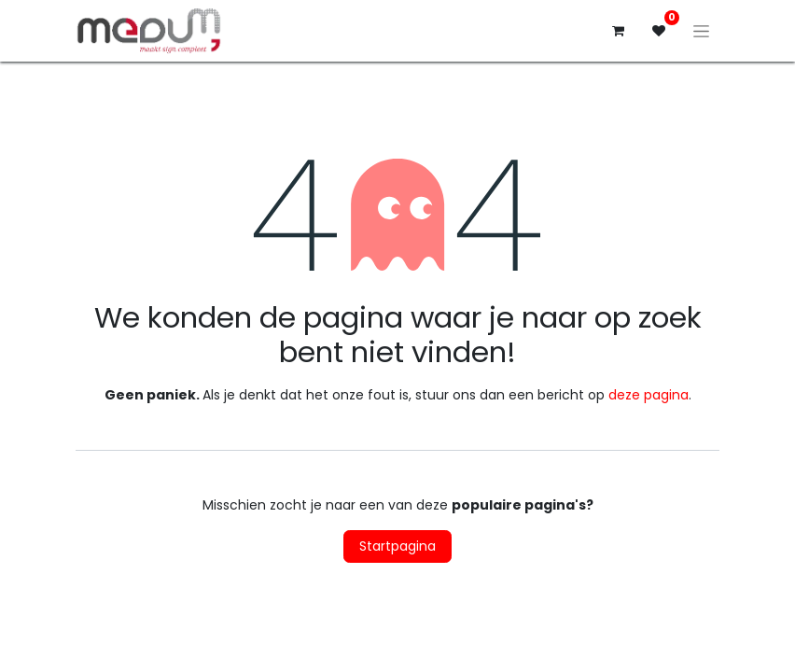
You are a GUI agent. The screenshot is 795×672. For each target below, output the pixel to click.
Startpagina (397, 546)
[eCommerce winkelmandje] (618, 31)
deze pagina (649, 395)
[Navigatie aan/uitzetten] (701, 31)
